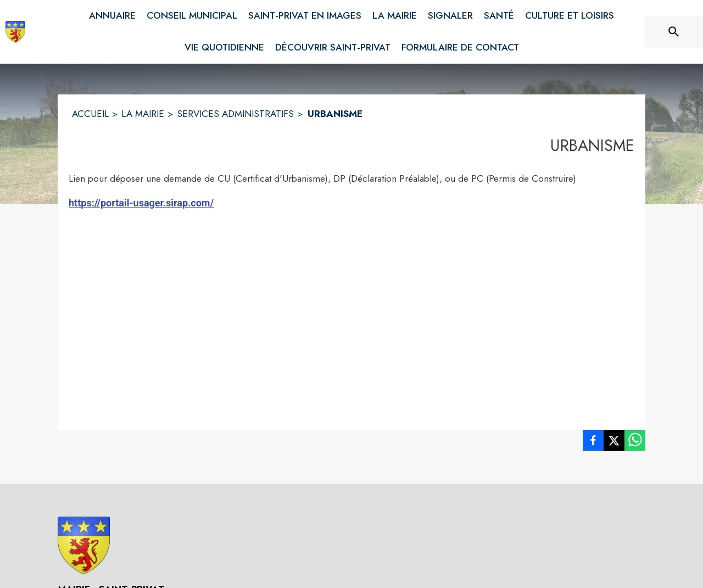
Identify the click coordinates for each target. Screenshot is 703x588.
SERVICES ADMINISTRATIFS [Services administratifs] (235, 114)
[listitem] (593, 443)
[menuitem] (112, 16)
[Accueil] (15, 32)
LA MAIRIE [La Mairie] (143, 114)
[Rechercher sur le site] (674, 32)
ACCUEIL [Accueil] (90, 114)
